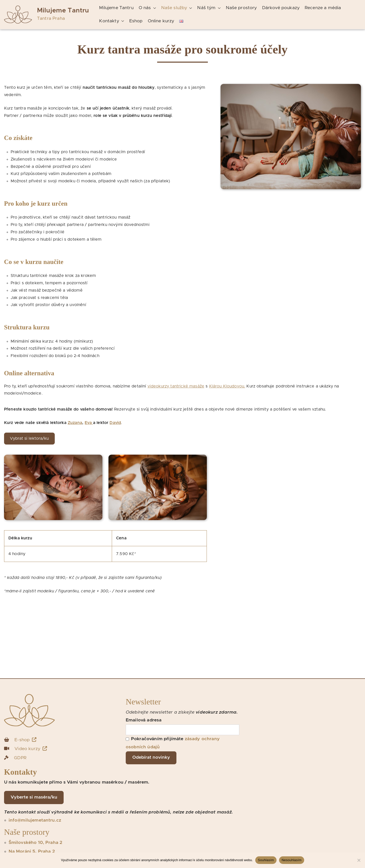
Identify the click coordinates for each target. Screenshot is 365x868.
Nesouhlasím (292, 860)
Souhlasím (266, 860)
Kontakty (112, 21)
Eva (89, 423)
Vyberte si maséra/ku (34, 797)
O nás (147, 8)
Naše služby (177, 8)
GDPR (20, 758)
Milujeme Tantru (63, 11)
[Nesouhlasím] (359, 860)
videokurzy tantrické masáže (176, 386)
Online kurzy (161, 21)
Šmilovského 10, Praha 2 (36, 843)
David (115, 423)
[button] (154, 8)
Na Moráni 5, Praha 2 (32, 852)
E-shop (25, 740)
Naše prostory (241, 8)
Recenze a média (323, 8)
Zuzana (75, 423)
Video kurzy (31, 749)
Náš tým (209, 8)
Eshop (136, 21)
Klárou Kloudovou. (227, 386)
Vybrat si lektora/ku (29, 438)
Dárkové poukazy (281, 8)
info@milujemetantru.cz (35, 820)
